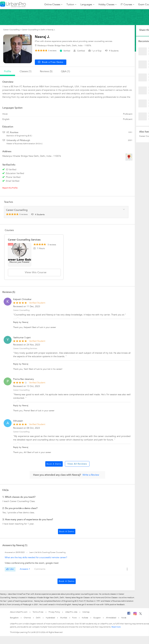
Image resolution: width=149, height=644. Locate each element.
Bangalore (14, 618)
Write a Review (91, 475)
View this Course (34, 272)
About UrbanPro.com (19, 612)
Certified (79, 51)
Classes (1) (25, 71)
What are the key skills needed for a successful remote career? (36, 557)
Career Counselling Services (24, 240)
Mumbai (64, 618)
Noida (124, 618)
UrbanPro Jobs (71, 612)
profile (8, 71)
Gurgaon (97, 618)
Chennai (27, 618)
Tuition (70, 4)
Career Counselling (21, 310)
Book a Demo (54, 464)
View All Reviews (77, 464)
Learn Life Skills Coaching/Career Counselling (47, 552)
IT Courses (126, 4)
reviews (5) (46, 71)
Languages (86, 4)
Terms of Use (38, 612)
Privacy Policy (54, 612)
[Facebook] (129, 614)
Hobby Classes (106, 4)
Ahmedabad (111, 618)
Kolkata (85, 618)
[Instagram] (135, 615)
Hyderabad (50, 618)
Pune (74, 618)
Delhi (38, 618)
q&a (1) (65, 71)
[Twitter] (141, 614)
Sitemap (86, 612)
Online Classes (52, 4)
